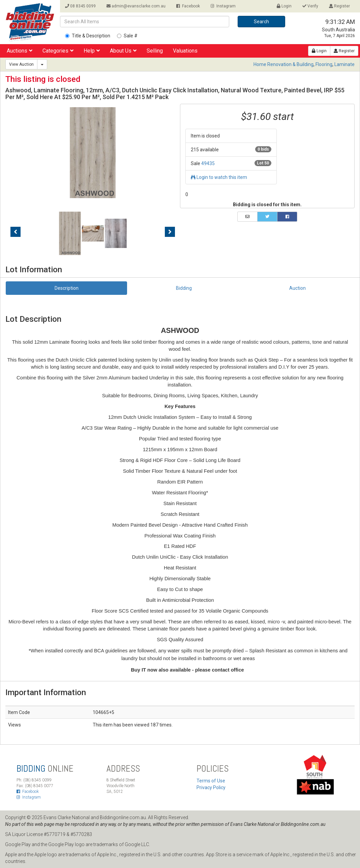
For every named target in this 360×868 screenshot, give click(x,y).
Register (339, 6)
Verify (310, 6)
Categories (58, 51)
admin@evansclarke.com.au (136, 6)
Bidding (184, 288)
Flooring (324, 64)
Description (67, 288)
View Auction (21, 64)
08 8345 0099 (80, 6)
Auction (297, 288)
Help (92, 51)
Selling (155, 51)
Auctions (20, 51)
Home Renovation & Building (283, 64)
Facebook (188, 6)
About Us (123, 51)
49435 (208, 163)
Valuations (185, 51)
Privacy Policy (211, 787)
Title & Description (88, 36)
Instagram (223, 6)
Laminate (344, 64)
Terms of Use (211, 781)
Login (284, 6)
